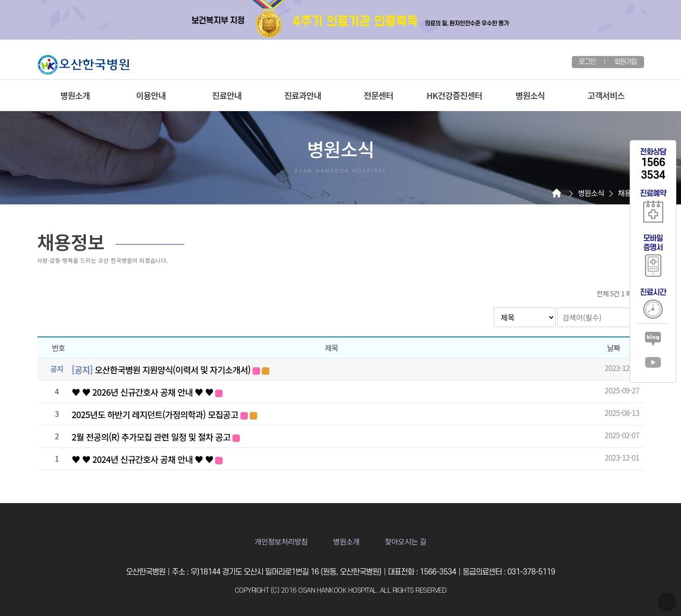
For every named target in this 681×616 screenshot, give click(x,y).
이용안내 (151, 95)
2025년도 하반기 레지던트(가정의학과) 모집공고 (165, 414)
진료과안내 (303, 95)
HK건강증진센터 (454, 95)
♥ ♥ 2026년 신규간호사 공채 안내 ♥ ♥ (147, 392)
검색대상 (494, 308)
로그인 (587, 62)
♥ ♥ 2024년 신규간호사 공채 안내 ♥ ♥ (147, 459)
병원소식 (530, 95)
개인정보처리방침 (281, 541)
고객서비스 (606, 95)
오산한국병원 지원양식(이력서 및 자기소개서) (171, 369)
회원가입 (626, 62)
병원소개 (75, 95)
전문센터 (378, 95)
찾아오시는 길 (405, 541)
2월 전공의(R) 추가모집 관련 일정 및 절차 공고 (156, 437)
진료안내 (227, 95)
